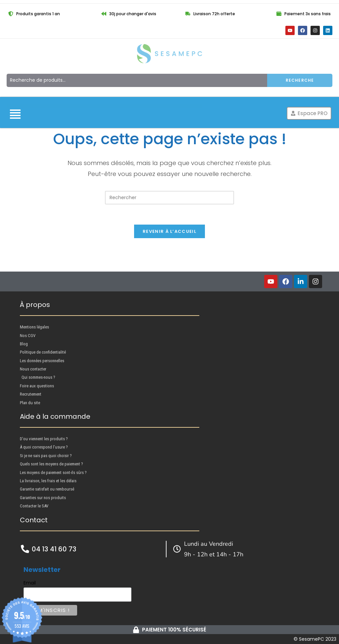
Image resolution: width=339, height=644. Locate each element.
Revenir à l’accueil (169, 231)
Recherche (300, 80)
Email (30, 583)
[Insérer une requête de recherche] (169, 198)
